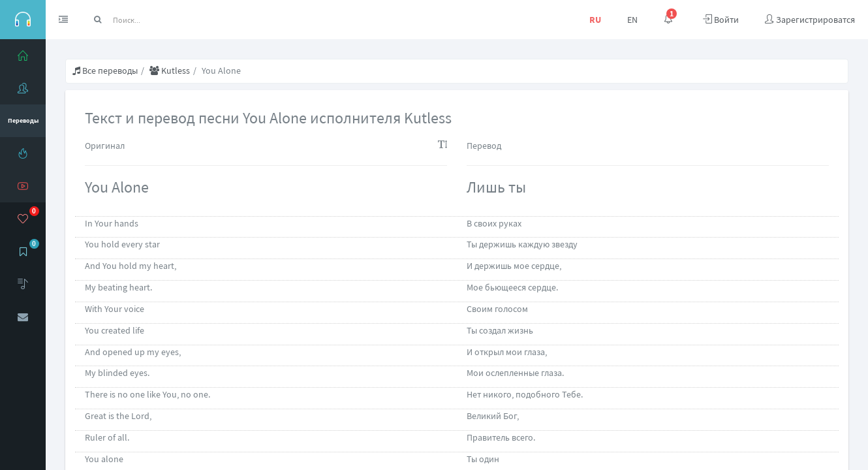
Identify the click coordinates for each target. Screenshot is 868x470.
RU (595, 20)
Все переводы (105, 70)
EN (632, 20)
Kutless (170, 70)
